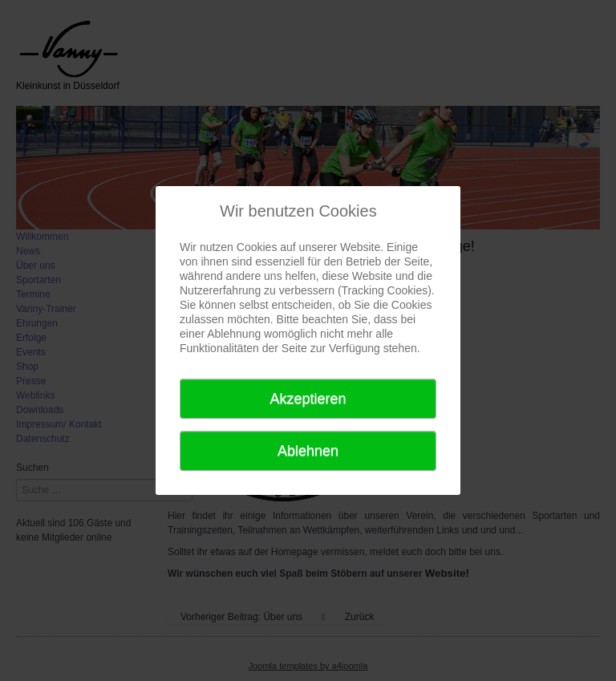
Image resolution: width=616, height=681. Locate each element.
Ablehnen (308, 451)
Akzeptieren (308, 399)
